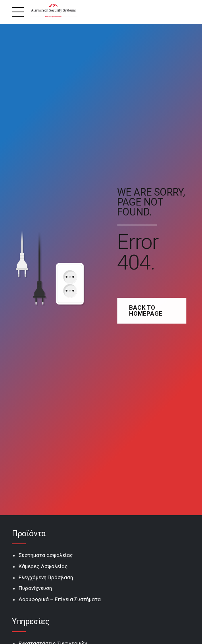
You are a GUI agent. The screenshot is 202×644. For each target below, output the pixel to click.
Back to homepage (147, 311)
